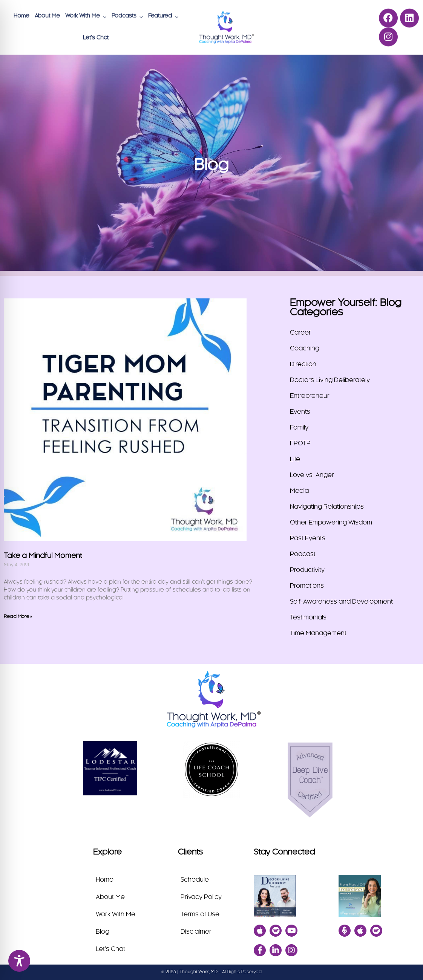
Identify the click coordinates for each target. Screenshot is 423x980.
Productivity (307, 570)
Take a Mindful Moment (43, 556)
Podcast (303, 554)
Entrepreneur (310, 396)
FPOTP (300, 443)
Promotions (307, 586)
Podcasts (124, 15)
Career (300, 333)
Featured (160, 15)
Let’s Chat (96, 37)
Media (299, 491)
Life (295, 459)
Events (300, 412)
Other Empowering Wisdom (331, 523)
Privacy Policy (201, 897)
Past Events (308, 538)
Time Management (318, 633)
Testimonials (308, 618)
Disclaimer (196, 932)
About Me (47, 15)
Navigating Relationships (327, 507)
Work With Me (83, 15)
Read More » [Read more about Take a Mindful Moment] (18, 616)
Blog (103, 932)
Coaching (305, 349)
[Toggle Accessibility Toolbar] (19, 961)
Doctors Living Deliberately (330, 380)
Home (21, 15)
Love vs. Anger (312, 475)
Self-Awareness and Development (341, 602)
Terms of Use (200, 914)
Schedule (195, 880)
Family (299, 428)
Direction (303, 364)
